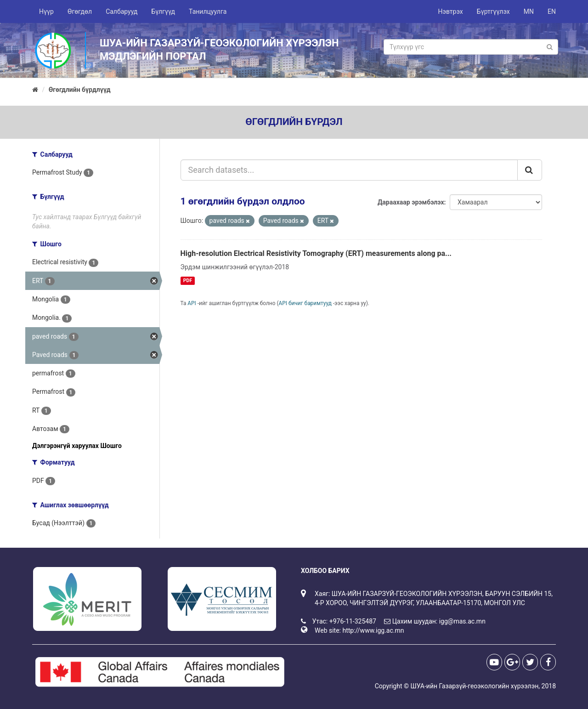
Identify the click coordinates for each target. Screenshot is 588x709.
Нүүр (46, 11)
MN (529, 11)
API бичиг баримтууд (305, 303)
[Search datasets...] (349, 170)
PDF (188, 281)
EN (552, 11)
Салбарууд (122, 11)
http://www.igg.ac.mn (373, 630)
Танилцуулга (208, 11)
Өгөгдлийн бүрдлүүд (80, 90)
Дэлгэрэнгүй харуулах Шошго (77, 446)
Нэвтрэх (450, 11)
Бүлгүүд (163, 11)
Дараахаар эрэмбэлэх (411, 202)
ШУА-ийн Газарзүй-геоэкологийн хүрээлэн (474, 686)
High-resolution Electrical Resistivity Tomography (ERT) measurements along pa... (316, 253)
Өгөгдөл (80, 11)
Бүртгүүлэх (493, 11)
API (192, 303)
